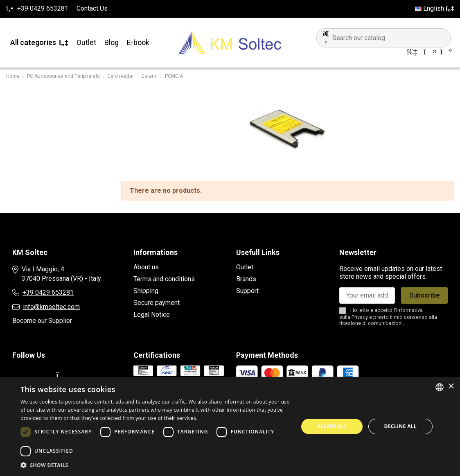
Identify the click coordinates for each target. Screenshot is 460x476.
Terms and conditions (164, 279)
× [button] (451, 387)
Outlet (245, 267)
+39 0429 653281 (48, 292)
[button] (155, 465)
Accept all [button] (332, 426)
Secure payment (157, 303)
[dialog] (230, 426)
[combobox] (440, 387)
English (434, 8)
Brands (246, 279)
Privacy (360, 317)
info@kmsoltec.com (51, 307)
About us (146, 267)
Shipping (146, 291)
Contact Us (92, 8)
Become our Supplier (42, 321)
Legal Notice (152, 315)
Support (247, 291)
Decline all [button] (400, 426)
